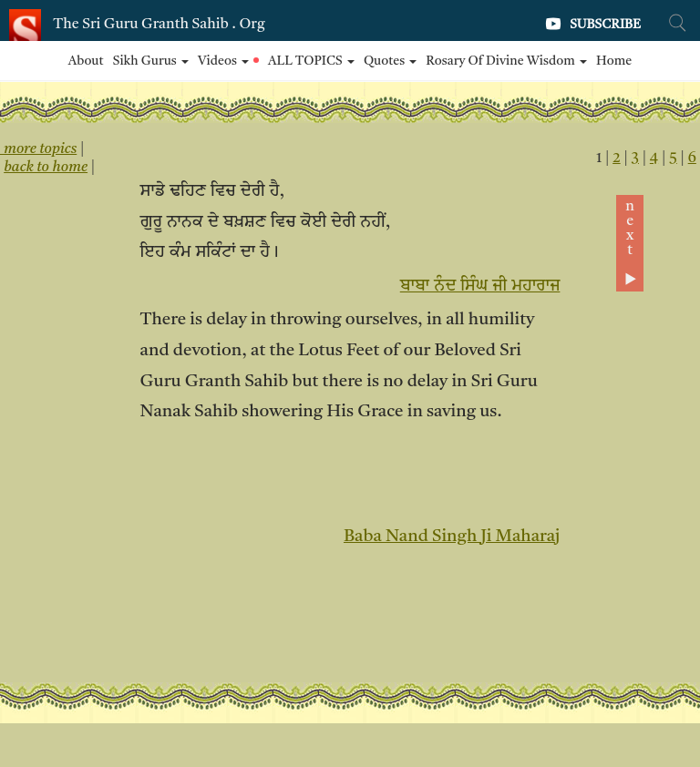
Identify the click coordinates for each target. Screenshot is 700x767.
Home (614, 61)
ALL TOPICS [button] (311, 61)
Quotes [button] (390, 61)
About (86, 61)
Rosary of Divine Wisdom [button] (506, 61)
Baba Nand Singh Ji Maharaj (452, 537)
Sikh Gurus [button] (151, 61)
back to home (46, 168)
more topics (38, 149)
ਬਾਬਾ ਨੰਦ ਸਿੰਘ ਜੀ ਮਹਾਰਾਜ (480, 286)
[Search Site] (677, 23)
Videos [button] (228, 61)
